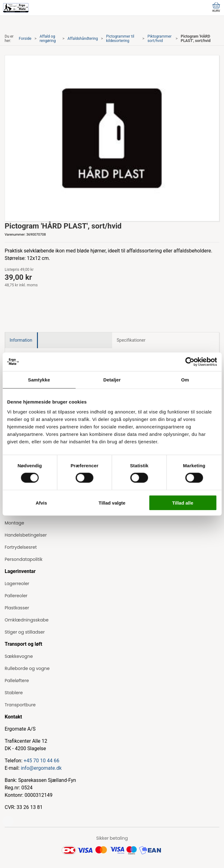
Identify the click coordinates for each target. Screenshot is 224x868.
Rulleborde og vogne (27, 668)
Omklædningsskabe (27, 620)
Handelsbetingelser (26, 535)
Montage (14, 523)
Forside (25, 39)
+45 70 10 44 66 (41, 761)
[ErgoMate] (16, 8)
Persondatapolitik (24, 559)
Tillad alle (183, 503)
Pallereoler (16, 596)
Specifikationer (131, 340)
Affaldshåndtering (83, 39)
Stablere (14, 693)
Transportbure (20, 705)
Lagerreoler (17, 584)
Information (21, 340)
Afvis (41, 503)
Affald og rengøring (48, 39)
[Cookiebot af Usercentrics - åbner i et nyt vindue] (190, 362)
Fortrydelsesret (21, 547)
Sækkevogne (19, 656)
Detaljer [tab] (112, 380)
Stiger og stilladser (25, 632)
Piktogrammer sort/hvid (160, 39)
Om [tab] (185, 380)
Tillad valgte (112, 503)
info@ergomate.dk (41, 768)
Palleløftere (17, 681)
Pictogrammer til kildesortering (120, 39)
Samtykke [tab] (39, 380)
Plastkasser (17, 608)
